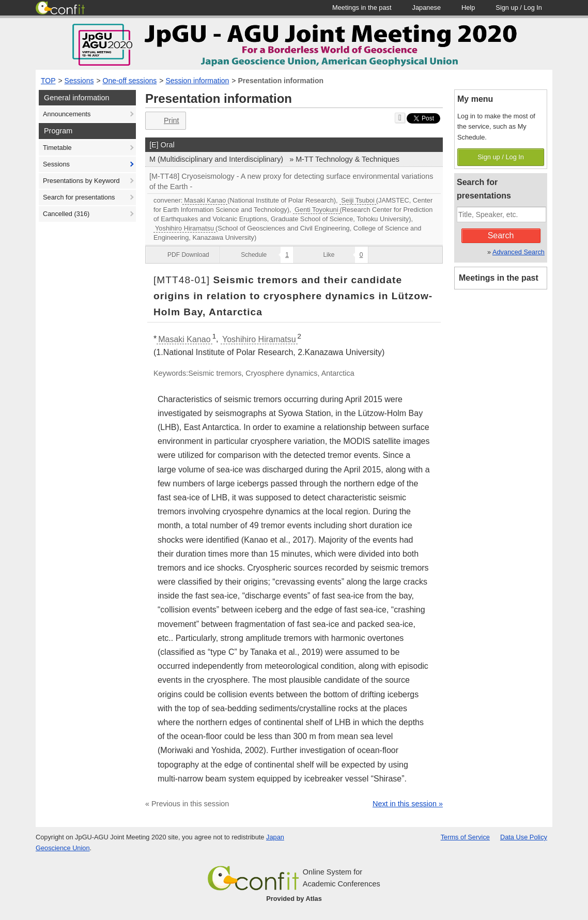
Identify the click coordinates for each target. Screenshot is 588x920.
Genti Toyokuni (316, 210)
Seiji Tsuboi (358, 200)
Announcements (67, 114)
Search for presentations (79, 197)
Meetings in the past (499, 278)
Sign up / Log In (501, 157)
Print (165, 121)
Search (501, 235)
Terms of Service (465, 837)
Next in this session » (408, 804)
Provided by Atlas (294, 899)
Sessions (79, 81)
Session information (197, 81)
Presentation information (281, 81)
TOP (48, 81)
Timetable (57, 148)
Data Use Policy (524, 837)
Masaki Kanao (205, 200)
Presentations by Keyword (81, 181)
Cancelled (66, 214)
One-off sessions (130, 81)
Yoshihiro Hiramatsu (184, 228)
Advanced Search (519, 252)
